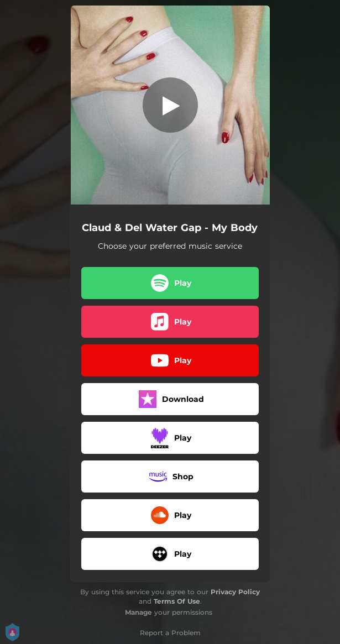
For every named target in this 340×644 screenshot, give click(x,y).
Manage (138, 612)
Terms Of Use (177, 601)
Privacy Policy (235, 592)
